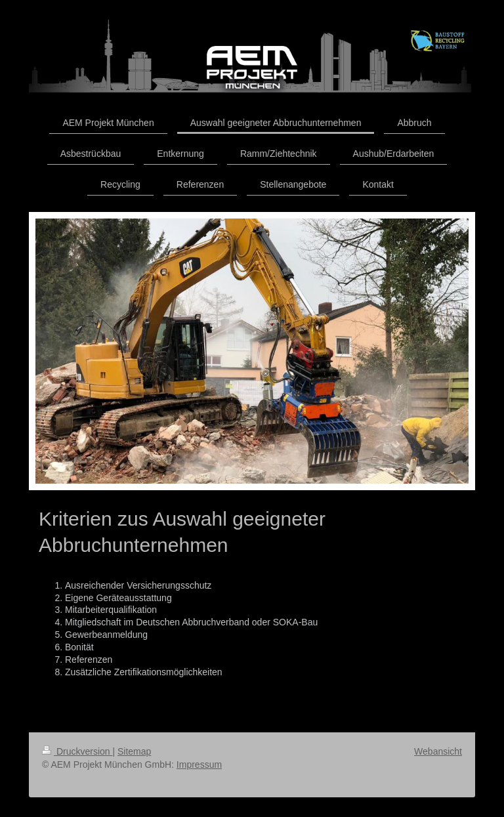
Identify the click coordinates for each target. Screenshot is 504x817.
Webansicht (438, 751)
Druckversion (77, 751)
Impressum (199, 765)
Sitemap (134, 751)
